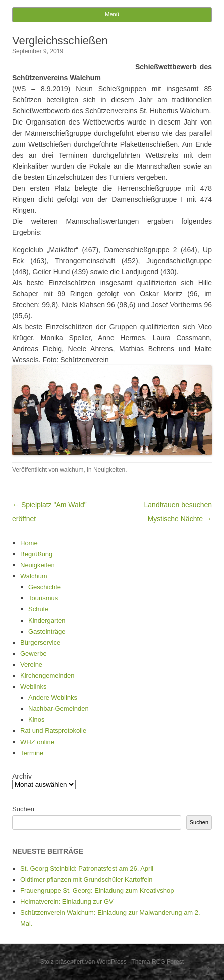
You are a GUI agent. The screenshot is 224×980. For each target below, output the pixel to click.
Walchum (34, 576)
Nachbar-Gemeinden (59, 709)
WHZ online (37, 742)
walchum (72, 470)
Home (29, 543)
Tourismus (43, 598)
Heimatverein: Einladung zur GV (67, 901)
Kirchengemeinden (47, 676)
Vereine (31, 664)
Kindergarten (47, 620)
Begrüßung (36, 554)
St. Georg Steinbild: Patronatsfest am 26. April (87, 868)
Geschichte (44, 587)
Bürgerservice (40, 642)
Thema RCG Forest (157, 962)
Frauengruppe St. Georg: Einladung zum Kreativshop (97, 890)
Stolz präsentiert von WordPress (83, 962)
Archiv (22, 776)
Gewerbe (33, 653)
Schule (38, 609)
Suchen (23, 809)
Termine (32, 753)
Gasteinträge (47, 631)
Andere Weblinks (53, 698)
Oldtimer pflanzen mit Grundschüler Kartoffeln (86, 879)
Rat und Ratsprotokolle (53, 731)
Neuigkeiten (109, 470)
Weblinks (33, 687)
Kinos (36, 720)
